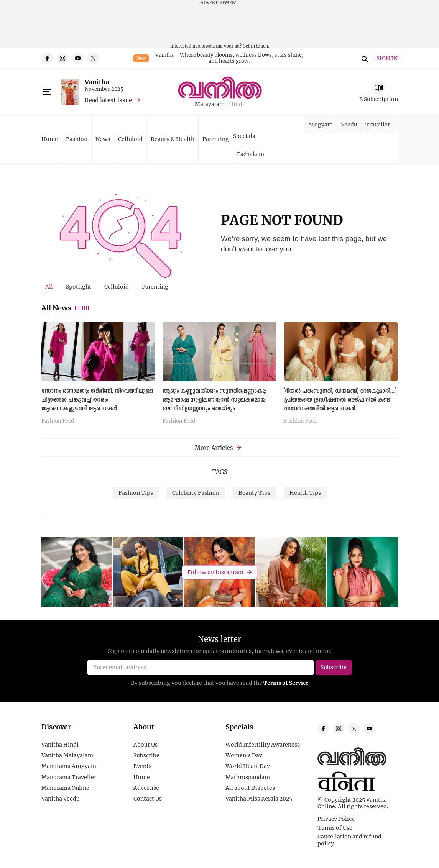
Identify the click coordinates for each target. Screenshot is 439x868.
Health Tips (305, 493)
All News (66, 308)
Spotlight (79, 286)
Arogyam (321, 124)
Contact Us (148, 799)
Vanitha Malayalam (67, 755)
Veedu (349, 124)
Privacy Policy (336, 819)
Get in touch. (256, 46)
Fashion (77, 139)
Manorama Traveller (69, 777)
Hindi (237, 104)
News (103, 139)
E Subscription (379, 99)
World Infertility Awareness (263, 745)
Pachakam (251, 154)
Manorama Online (65, 788)
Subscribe (146, 755)
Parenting (216, 139)
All (49, 286)
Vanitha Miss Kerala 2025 (259, 799)
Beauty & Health (173, 139)
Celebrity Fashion (196, 493)
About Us (146, 745)
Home (50, 139)
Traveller (378, 124)
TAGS (220, 472)
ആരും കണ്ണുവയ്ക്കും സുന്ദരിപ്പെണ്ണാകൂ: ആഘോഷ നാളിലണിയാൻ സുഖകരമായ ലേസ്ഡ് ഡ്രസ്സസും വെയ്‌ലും (215, 400)
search (364, 58)
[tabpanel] (220, 375)
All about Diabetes (250, 788)
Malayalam (210, 104)
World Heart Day (248, 766)
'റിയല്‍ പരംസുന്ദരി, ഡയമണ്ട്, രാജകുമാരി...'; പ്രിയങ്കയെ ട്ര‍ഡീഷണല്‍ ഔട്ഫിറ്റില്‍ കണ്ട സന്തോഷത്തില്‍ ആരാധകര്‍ (341, 400)
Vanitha (97, 82)
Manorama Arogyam (69, 766)
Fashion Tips (136, 493)
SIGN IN (387, 58)
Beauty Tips (254, 493)
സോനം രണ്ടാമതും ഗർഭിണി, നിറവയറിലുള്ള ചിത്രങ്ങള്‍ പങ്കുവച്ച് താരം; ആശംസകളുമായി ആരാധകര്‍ (97, 400)
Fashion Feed (58, 421)
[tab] (49, 287)
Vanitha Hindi (60, 745)
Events (142, 766)
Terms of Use (335, 828)
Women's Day (244, 755)
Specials (244, 136)
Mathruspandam (248, 777)
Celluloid (130, 139)
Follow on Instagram (215, 572)
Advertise (146, 788)
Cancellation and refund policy (349, 840)
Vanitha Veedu (61, 799)
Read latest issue (108, 100)
